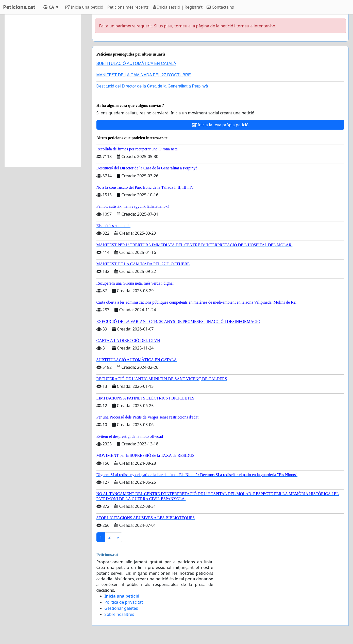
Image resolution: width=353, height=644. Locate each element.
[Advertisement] (43, 91)
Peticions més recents (128, 7)
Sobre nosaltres (119, 614)
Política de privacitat (124, 602)
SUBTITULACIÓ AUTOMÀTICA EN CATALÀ (136, 64)
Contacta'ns (220, 7)
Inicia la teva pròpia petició (220, 125)
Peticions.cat (19, 7)
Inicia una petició (84, 7)
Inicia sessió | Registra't (178, 7)
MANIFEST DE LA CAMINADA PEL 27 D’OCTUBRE (144, 75)
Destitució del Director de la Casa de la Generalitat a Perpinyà (152, 86)
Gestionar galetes (121, 608)
